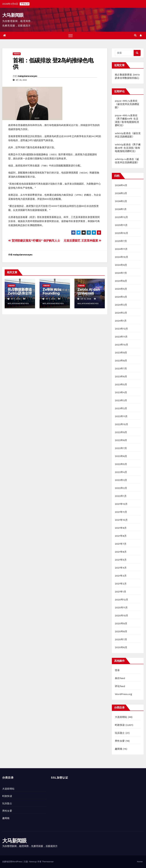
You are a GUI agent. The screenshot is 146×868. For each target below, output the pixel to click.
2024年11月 (121, 249)
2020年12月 (121, 600)
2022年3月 (121, 480)
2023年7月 (121, 369)
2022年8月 (121, 440)
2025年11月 (121, 225)
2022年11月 (121, 416)
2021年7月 (121, 544)
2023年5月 (121, 384)
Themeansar (48, 862)
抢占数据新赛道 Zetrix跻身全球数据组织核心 (20, 293)
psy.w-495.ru (122, 101)
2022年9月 (121, 432)
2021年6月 (121, 552)
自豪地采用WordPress (13, 862)
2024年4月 (121, 297)
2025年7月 (121, 241)
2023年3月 (121, 400)
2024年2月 (121, 313)
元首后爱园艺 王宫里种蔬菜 (82, 241)
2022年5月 (121, 464)
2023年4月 (121, 392)
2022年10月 (121, 424)
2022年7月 (121, 448)
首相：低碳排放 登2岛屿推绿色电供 (53, 64)
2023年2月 (121, 408)
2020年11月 (121, 608)
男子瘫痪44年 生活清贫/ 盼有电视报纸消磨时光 (127, 122)
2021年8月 (121, 536)
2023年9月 (121, 353)
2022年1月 (121, 496)
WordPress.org (123, 694)
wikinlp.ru (121, 159)
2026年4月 (121, 185)
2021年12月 (121, 504)
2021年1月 (121, 592)
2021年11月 (121, 512)
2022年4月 (121, 472)
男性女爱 (120, 741)
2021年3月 (121, 576)
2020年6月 (121, 647)
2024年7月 (121, 273)
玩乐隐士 (120, 733)
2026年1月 (121, 209)
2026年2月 (121, 201)
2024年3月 (121, 305)
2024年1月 (121, 321)
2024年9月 (121, 265)
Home (140, 862)
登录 (117, 670)
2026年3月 (121, 193)
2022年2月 (121, 488)
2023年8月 (121, 361)
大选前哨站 (121, 717)
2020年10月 (121, 616)
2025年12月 (121, 217)
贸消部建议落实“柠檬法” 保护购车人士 (34, 241)
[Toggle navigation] (71, 35)
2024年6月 (121, 281)
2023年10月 (121, 345)
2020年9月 (121, 623)
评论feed (120, 686)
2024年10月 (121, 257)
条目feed (120, 678)
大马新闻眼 (13, 15)
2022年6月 (121, 456)
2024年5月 (121, 289)
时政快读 (17, 54)
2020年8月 (121, 631)
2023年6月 (121, 376)
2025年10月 (121, 233)
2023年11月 (121, 337)
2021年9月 (121, 528)
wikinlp (119, 133)
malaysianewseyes (27, 76)
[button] (135, 35)
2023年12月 (121, 329)
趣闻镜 (119, 749)
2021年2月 (121, 584)
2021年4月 (121, 568)
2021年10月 (121, 520)
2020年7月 (121, 639)
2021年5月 (121, 560)
